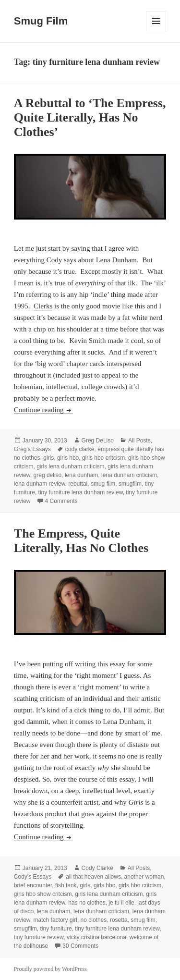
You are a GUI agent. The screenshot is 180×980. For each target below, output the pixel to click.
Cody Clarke (97, 868)
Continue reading (43, 410)
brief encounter (33, 885)
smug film (103, 484)
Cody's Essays (33, 877)
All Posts (139, 441)
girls (48, 458)
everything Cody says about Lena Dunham (75, 260)
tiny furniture (56, 929)
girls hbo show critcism (43, 894)
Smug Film (41, 21)
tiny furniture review (39, 937)
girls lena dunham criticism (70, 466)
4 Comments (61, 501)
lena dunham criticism (129, 475)
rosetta (119, 920)
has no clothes (87, 903)
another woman (144, 877)
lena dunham (81, 475)
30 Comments (80, 946)
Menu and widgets (156, 31)
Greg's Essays (32, 449)
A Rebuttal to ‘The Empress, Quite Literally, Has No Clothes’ (90, 117)
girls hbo (68, 458)
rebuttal (78, 484)
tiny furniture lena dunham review (81, 492)
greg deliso (48, 475)
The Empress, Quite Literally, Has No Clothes (81, 541)
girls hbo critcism (103, 458)
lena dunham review (40, 484)
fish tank (66, 885)
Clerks (43, 306)
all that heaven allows (93, 877)
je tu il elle (121, 903)
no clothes (94, 920)
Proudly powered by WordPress (50, 969)
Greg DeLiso (98, 441)
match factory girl (55, 920)
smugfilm (130, 484)
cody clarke (80, 449)
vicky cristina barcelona (96, 937)
